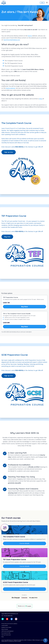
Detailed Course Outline (6, 627)
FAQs (3, 637)
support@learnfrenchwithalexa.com (10, 614)
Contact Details (5, 626)
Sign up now (9, 152)
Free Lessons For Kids (6, 633)
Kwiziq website (11, 88)
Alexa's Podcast (5, 629)
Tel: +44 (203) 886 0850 (7, 616)
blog (41, 99)
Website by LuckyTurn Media (15, 641)
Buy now (7, 237)
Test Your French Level (6, 635)
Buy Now (24, 307)
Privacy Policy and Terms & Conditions (9, 624)
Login (42, 3)
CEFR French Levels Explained (7, 631)
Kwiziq (30, 36)
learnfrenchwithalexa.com (12, 40)
